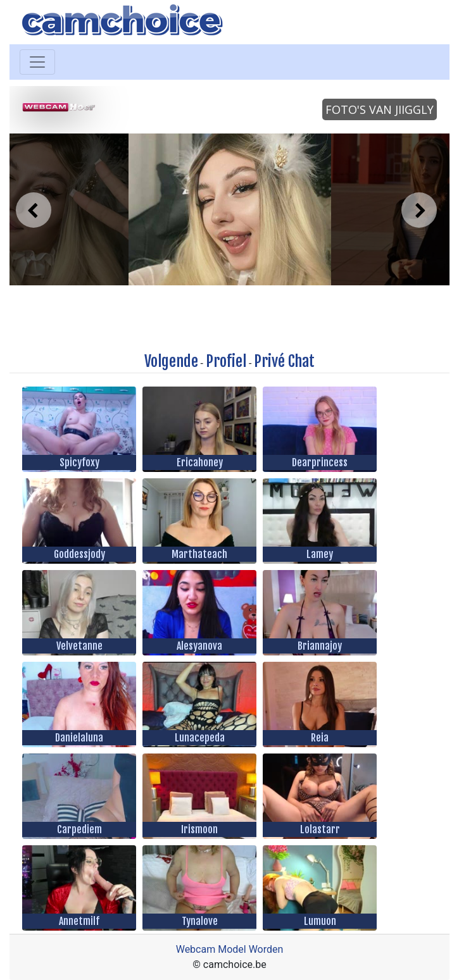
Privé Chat (284, 361)
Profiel (226, 361)
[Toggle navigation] (37, 62)
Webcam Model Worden (230, 949)
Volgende (171, 361)
